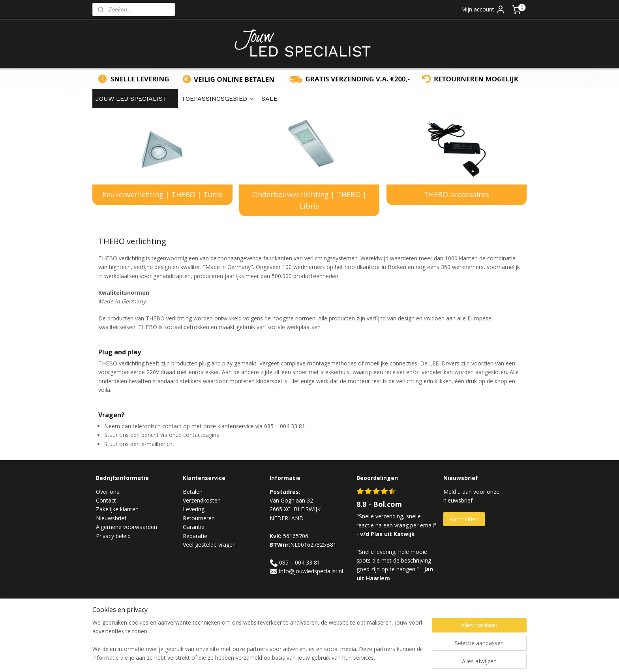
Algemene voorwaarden (127, 527)
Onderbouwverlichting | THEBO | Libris (309, 200)
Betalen (193, 492)
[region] (257, 641)
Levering (194, 509)
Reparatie (195, 536)
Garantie (194, 527)
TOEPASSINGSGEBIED (218, 99)
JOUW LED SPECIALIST (135, 99)
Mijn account (483, 9)
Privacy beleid (113, 536)
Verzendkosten (202, 500)
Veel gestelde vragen (209, 545)
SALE (269, 99)
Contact (106, 500)
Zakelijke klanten (117, 509)
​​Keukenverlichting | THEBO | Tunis (162, 194)
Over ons (108, 492)
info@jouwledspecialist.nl (311, 571)
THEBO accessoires (457, 194)
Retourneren (199, 518)
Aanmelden (464, 519)
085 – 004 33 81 (300, 562)
